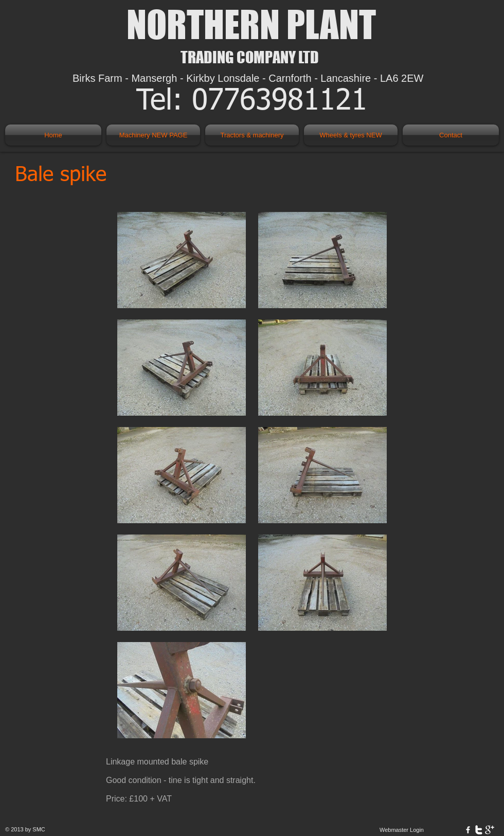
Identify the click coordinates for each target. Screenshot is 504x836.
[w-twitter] (479, 830)
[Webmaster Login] (402, 830)
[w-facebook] (468, 830)
